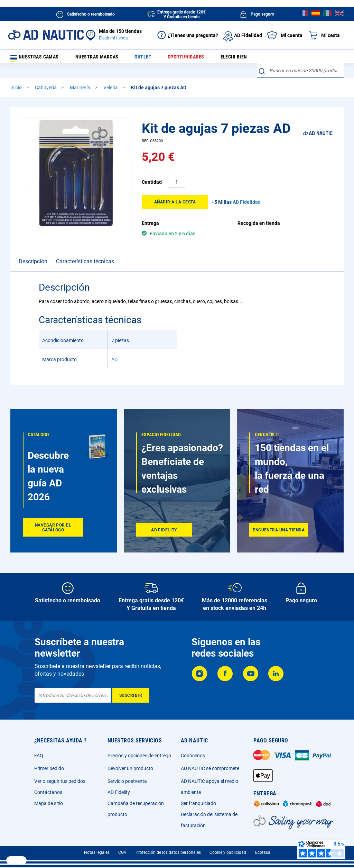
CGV (122, 852)
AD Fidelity (119, 792)
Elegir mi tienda (113, 38)
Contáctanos (48, 792)
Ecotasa (263, 852)
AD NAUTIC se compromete (210, 768)
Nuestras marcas (105, 59)
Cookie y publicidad (228, 852)
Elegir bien (229, 59)
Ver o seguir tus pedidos (60, 781)
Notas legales (97, 852)
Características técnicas (85, 251)
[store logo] (46, 35)
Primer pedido (49, 768)
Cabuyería (46, 77)
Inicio (17, 77)
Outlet (147, 59)
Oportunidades (186, 59)
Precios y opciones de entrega (139, 756)
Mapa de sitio (49, 803)
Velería (111, 77)
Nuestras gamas (39, 59)
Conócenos (193, 756)
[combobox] (300, 57)
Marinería (81, 77)
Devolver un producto (130, 768)
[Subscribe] (131, 695)
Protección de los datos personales (168, 852)
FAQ (39, 756)
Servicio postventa (127, 781)
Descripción (33, 251)
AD (114, 349)
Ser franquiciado (198, 803)
